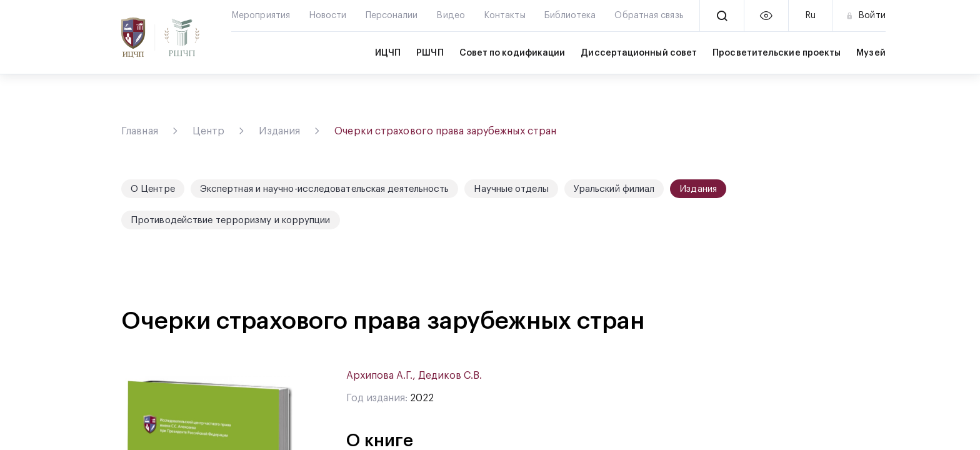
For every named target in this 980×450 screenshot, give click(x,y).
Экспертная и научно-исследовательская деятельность (325, 189)
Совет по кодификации (512, 53)
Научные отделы (511, 189)
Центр (209, 131)
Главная (140, 131)
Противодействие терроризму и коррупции (231, 220)
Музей (871, 53)
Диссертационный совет (639, 53)
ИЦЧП (388, 53)
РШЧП (430, 53)
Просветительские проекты (777, 53)
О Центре (153, 189)
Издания (279, 131)
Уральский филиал (614, 189)
